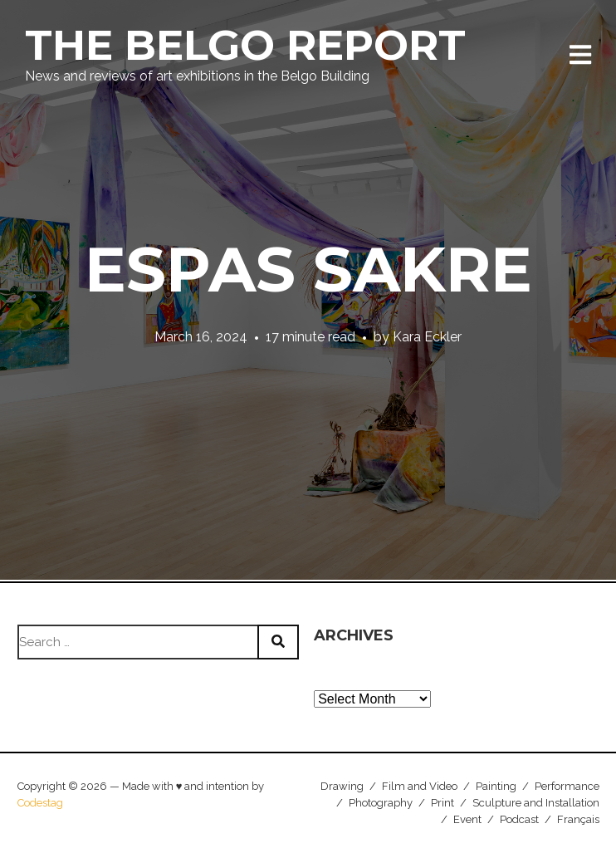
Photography (381, 803)
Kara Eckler (427, 337)
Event (467, 819)
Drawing (342, 786)
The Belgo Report (245, 45)
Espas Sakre (308, 269)
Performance (567, 786)
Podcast (519, 819)
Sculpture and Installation (536, 803)
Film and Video (420, 786)
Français (578, 819)
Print (442, 803)
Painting (496, 786)
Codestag (40, 803)
